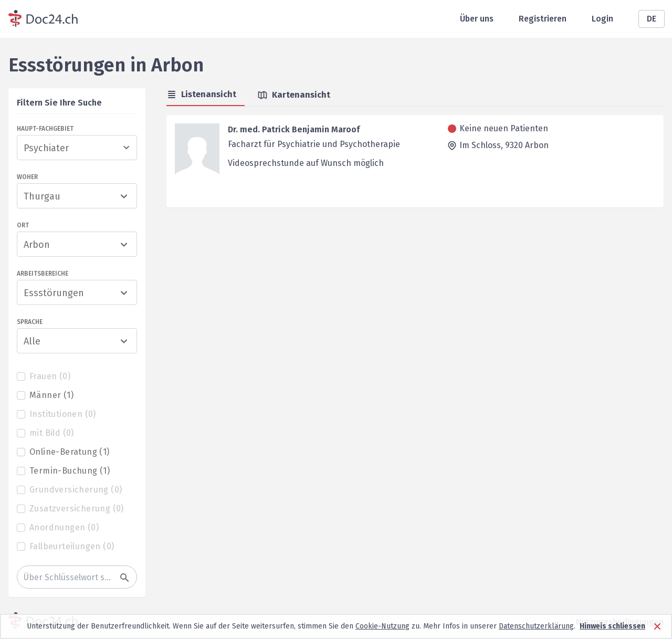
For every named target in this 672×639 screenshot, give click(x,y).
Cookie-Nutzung (382, 626)
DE (652, 19)
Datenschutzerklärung (536, 626)
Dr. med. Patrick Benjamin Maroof (294, 129)
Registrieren (543, 19)
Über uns (477, 19)
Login (602, 19)
